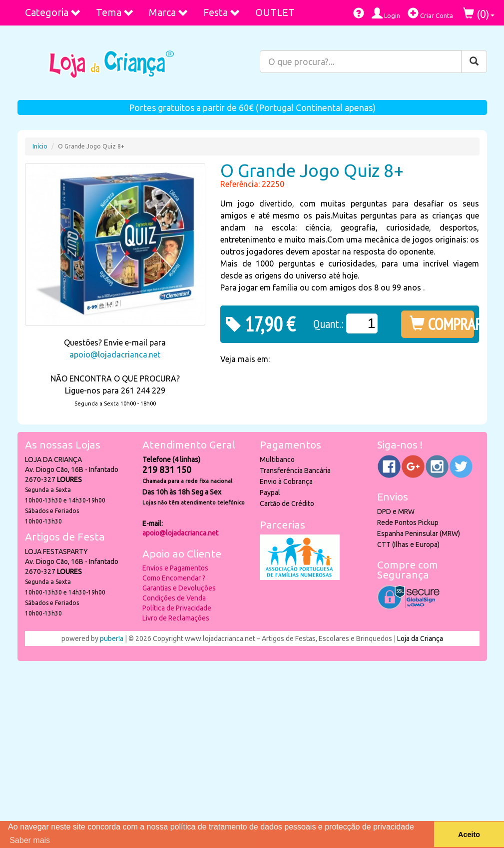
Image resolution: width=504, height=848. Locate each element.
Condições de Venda (174, 598)
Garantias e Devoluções (179, 588)
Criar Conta (430, 13)
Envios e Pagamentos (175, 568)
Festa (222, 12)
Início (40, 146)
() (479, 14)
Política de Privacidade (177, 608)
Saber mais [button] (30, 840)
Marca (169, 12)
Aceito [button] (469, 834)
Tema (115, 12)
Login (386, 13)
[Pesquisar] (474, 61)
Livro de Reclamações (176, 618)
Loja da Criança (420, 638)
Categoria (53, 12)
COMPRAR (442, 324)
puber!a (112, 638)
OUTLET (275, 12)
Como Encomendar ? (174, 578)
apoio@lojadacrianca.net (115, 354)
